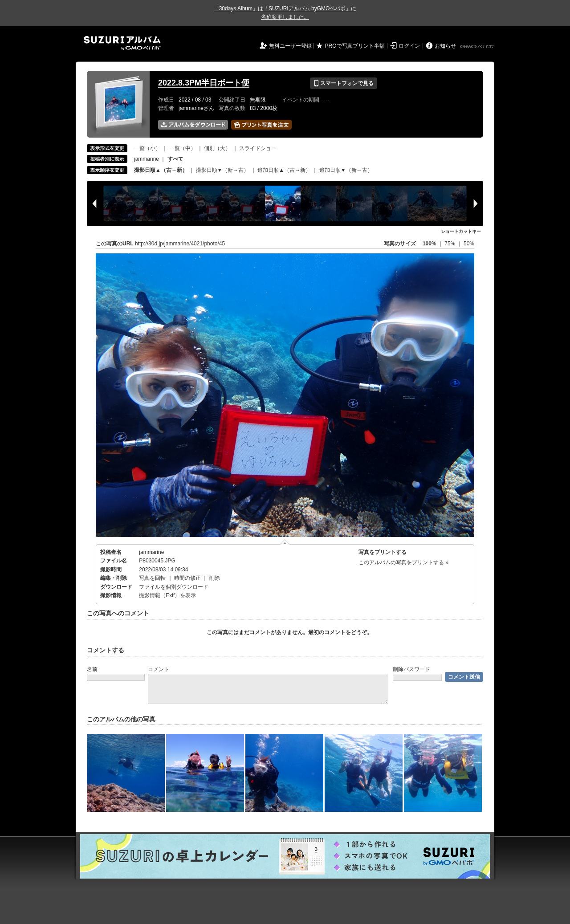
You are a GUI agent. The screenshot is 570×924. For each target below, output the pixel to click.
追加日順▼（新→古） (346, 170)
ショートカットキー (461, 231)
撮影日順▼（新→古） (223, 170)
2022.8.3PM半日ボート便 (204, 83)
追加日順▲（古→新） (284, 170)
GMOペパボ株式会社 (478, 47)
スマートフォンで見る (344, 83)
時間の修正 (187, 578)
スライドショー (258, 148)
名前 (92, 669)
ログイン (409, 46)
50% (469, 244)
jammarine (147, 159)
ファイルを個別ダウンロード (174, 587)
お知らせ (445, 46)
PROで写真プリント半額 (355, 46)
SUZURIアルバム (122, 43)
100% (430, 244)
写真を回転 (152, 578)
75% (450, 244)
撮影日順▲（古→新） (161, 170)
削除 (215, 578)
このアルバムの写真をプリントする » (403, 562)
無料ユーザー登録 (290, 46)
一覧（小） (147, 148)
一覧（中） (183, 148)
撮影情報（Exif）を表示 (167, 595)
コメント (159, 669)
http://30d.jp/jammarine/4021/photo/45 (180, 244)
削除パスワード (411, 669)
